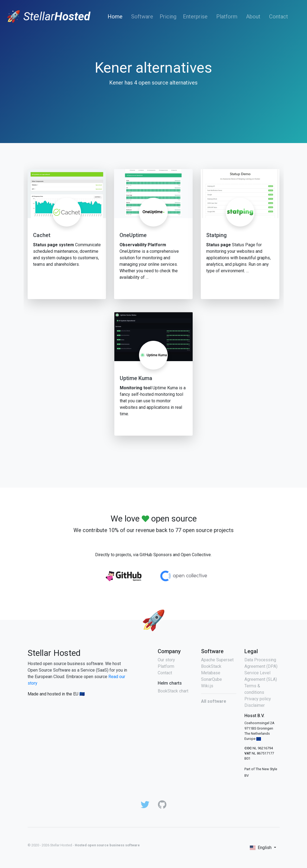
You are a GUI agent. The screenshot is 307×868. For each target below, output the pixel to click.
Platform (227, 17)
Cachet (42, 235)
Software (142, 17)
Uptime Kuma (136, 378)
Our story (166, 660)
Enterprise (195, 17)
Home (116, 16)
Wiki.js (207, 686)
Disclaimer (255, 705)
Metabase (211, 673)
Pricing (168, 17)
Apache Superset (217, 660)
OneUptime (133, 235)
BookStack (211, 666)
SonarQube (211, 679)
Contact (279, 17)
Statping (216, 235)
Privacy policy (258, 699)
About (253, 17)
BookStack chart (173, 691)
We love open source (154, 519)
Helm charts (170, 683)
